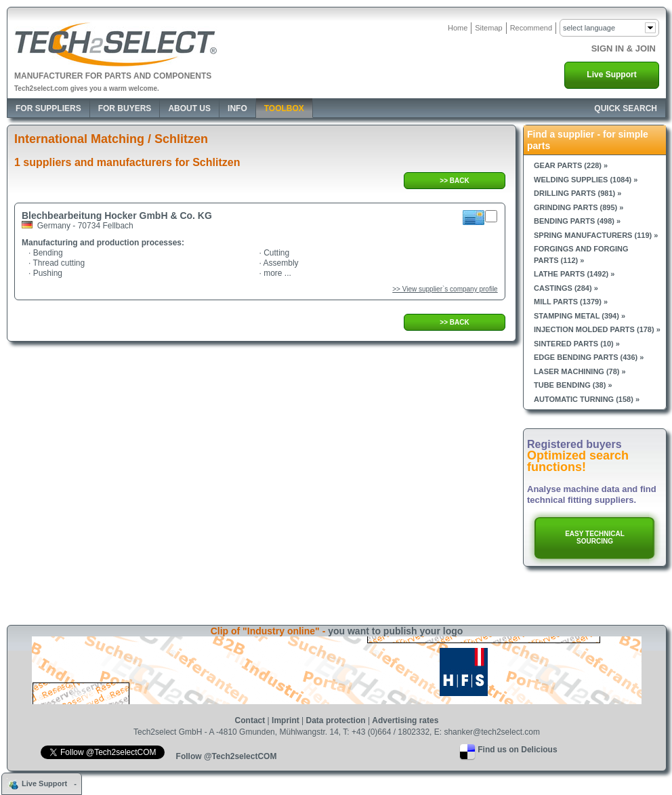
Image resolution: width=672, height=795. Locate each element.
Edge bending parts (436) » (589, 357)
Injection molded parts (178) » (597, 329)
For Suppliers (48, 108)
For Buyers (125, 108)
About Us (189, 108)
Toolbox (284, 108)
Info (237, 108)
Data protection (336, 720)
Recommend (531, 28)
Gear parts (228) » (571, 165)
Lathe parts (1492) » (574, 274)
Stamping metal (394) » (580, 316)
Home (458, 28)
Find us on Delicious (517, 750)
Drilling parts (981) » (577, 193)
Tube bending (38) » (573, 385)
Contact (250, 720)
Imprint (286, 720)
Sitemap (488, 28)
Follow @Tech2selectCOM (227, 756)
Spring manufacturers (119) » (596, 235)
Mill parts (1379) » (571, 302)
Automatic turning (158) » (587, 399)
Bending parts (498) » (577, 221)
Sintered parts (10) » (577, 344)
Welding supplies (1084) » (586, 180)
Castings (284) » (566, 288)
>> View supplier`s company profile (445, 289)
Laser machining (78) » (580, 371)
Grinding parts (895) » (579, 207)
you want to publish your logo (395, 631)
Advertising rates (405, 720)
